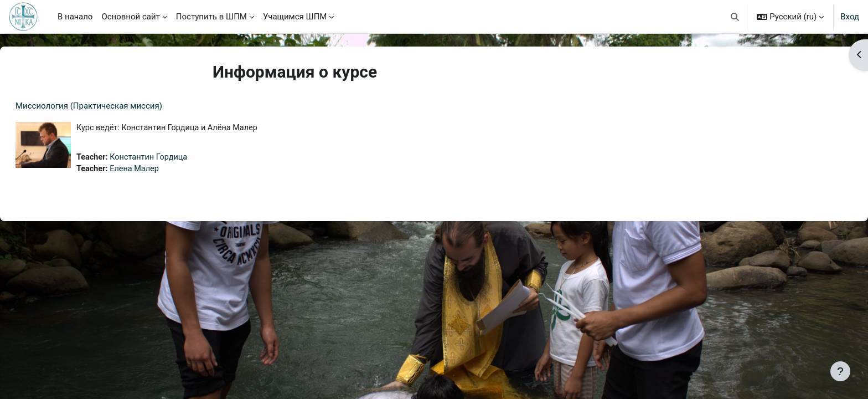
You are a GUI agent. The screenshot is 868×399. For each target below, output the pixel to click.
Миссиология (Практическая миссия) (115, 106)
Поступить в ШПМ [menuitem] (211, 17)
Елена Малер (163, 170)
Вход (850, 17)
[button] (735, 17)
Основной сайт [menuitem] (130, 17)
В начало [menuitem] (75, 17)
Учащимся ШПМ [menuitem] (295, 17)
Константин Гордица (178, 158)
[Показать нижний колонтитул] (840, 371)
